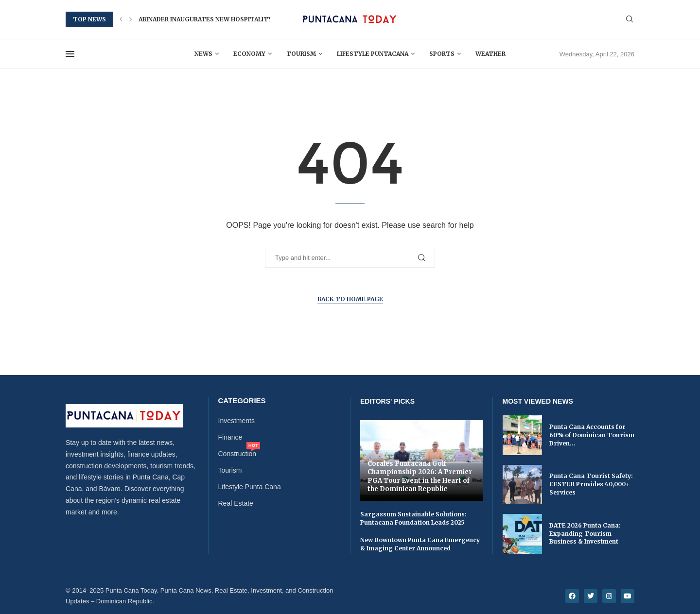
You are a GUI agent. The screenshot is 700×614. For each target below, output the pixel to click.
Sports (442, 54)
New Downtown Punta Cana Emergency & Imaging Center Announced (420, 544)
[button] (121, 19)
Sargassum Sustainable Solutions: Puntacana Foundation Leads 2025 (413, 518)
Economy (249, 54)
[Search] (630, 19)
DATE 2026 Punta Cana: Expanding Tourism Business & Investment (585, 534)
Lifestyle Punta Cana (250, 487)
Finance (230, 437)
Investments (236, 421)
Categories (242, 401)
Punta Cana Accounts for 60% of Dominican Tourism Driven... (592, 435)
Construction (237, 454)
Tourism (301, 54)
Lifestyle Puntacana (373, 54)
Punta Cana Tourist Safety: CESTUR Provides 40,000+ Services (591, 484)
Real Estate (236, 503)
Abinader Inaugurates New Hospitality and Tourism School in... (248, 19)
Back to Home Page (350, 299)
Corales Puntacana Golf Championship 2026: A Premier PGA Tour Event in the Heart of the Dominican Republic (420, 477)
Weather (490, 54)
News (203, 54)
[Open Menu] (70, 54)
